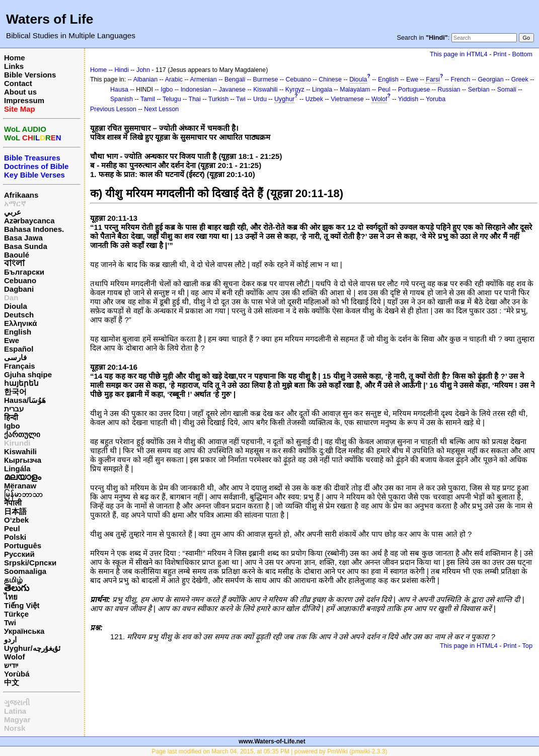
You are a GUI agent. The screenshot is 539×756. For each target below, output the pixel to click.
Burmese (266, 79)
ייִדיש (11, 665)
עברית (14, 409)
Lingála (17, 469)
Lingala (322, 90)
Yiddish (408, 99)
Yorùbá (17, 674)
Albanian (145, 79)
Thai (195, 99)
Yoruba (436, 99)
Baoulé (17, 255)
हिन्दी (11, 417)
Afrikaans (21, 195)
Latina (15, 711)
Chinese (330, 79)
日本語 (15, 511)
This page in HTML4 (459, 54)
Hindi (121, 70)
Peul (12, 528)
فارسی (15, 357)
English (18, 332)
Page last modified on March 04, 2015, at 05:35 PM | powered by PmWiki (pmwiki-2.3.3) (270, 751)
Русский (19, 554)
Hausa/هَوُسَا (25, 400)
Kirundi (17, 443)
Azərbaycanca (29, 221)
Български (24, 272)
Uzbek (314, 99)
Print (500, 54)
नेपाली (13, 503)
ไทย (11, 597)
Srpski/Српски (30, 563)
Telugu (172, 99)
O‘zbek (16, 520)
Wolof (14, 657)
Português (23, 545)
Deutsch (19, 315)
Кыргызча (23, 460)
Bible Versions (30, 75)
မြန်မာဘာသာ (23, 494)
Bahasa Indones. (34, 229)
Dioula (16, 306)
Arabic (174, 79)
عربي (13, 212)
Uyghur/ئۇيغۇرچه (32, 648)
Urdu (260, 99)
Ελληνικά (20, 323)
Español (19, 349)
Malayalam (355, 90)
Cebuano (20, 280)
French (461, 79)
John (143, 70)
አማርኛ (15, 203)
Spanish (122, 99)
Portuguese (414, 90)
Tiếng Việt (22, 605)
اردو (10, 640)
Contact (18, 83)
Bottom (522, 54)
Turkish (218, 99)
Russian (449, 90)
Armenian (203, 79)
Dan (11, 298)
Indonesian (196, 90)
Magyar (17, 720)
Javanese (232, 90)
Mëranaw (20, 486)
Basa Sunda (26, 246)
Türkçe (16, 614)
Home (15, 58)
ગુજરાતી (17, 702)
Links (14, 66)
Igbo (12, 426)
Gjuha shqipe (28, 374)
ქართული (22, 434)
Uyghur (284, 99)
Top (527, 646)
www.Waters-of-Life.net (272, 741)
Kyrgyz (295, 90)
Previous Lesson (113, 109)
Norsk (15, 728)
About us (20, 92)
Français (20, 366)
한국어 (15, 392)
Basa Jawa (23, 238)
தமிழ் (13, 580)
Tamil (148, 99)
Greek (520, 79)
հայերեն (21, 383)
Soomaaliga (25, 571)
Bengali (235, 79)
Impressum (24, 100)
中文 (12, 682)
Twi (10, 622)
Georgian (490, 79)
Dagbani (19, 289)
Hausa (119, 90)
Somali (507, 90)
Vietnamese (347, 99)
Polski (15, 537)
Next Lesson (161, 109)
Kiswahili (20, 451)
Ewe (12, 340)
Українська (24, 631)
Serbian (479, 90)
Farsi (433, 79)
